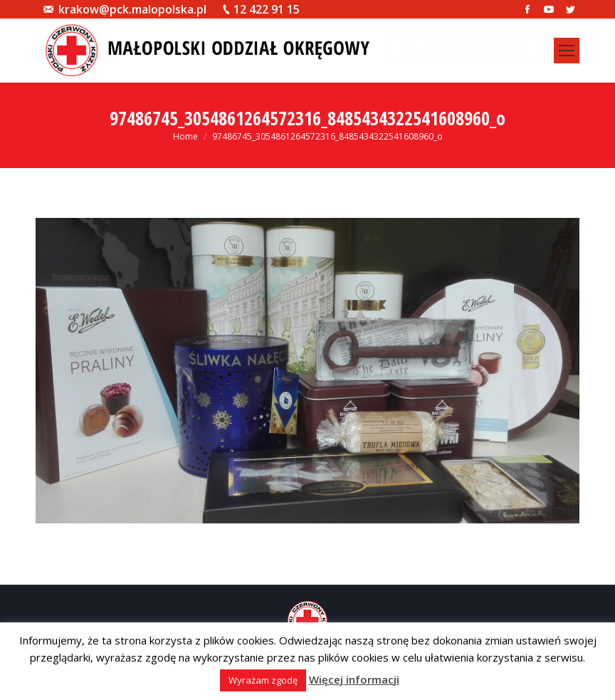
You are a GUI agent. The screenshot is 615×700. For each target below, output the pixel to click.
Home (185, 136)
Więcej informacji (354, 679)
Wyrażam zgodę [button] (263, 680)
